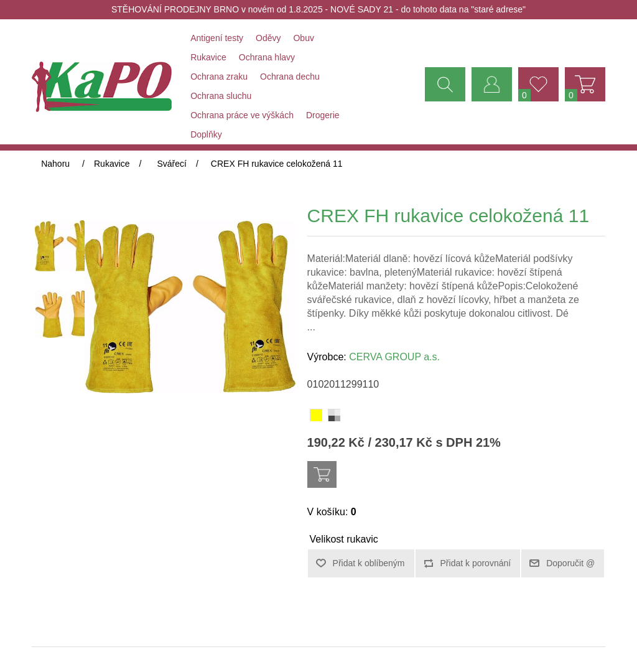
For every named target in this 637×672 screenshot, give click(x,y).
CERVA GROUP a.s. (394, 357)
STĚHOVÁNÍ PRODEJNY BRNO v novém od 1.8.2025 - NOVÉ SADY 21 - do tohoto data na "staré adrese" (318, 9)
